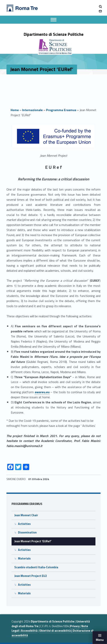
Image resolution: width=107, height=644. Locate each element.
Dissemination (27, 532)
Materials (24, 559)
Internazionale (32, 110)
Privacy (75, 626)
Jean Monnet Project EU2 (31, 576)
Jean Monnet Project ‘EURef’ (33, 541)
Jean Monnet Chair (26, 515)
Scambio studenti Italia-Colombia (36, 567)
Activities (24, 524)
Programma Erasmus (61, 110)
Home (15, 110)
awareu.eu (42, 392)
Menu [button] (100, 640)
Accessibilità (29, 631)
